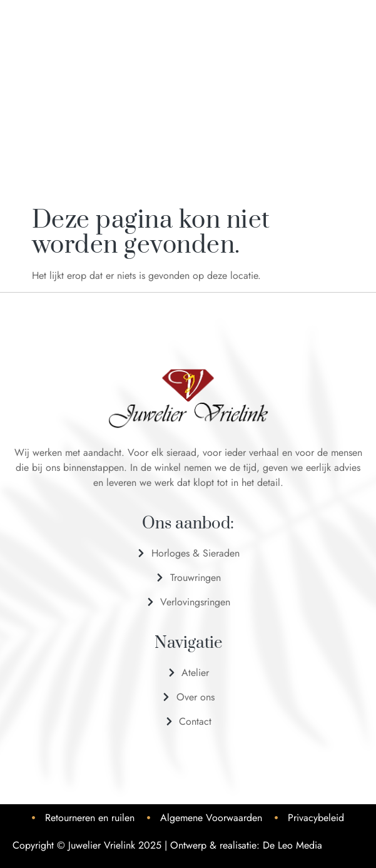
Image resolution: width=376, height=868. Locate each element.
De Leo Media (292, 845)
